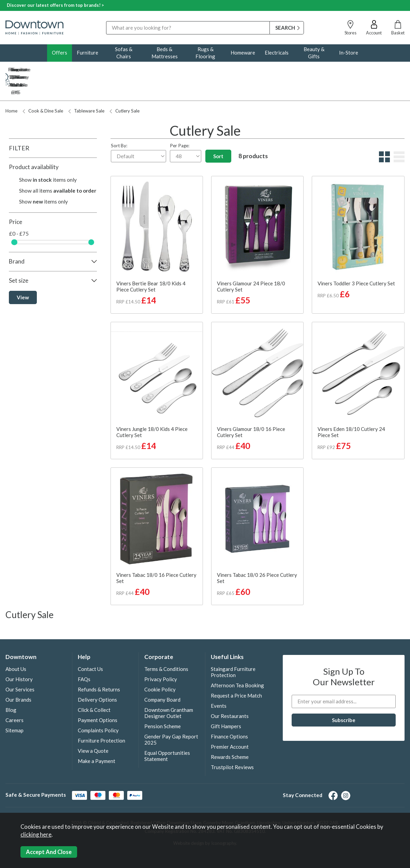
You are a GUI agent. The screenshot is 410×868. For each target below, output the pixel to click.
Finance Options (229, 714)
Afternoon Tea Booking (237, 663)
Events (219, 683)
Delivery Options (97, 677)
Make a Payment (97, 738)
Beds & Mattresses (165, 53)
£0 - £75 (19, 211)
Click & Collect (94, 687)
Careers (14, 698)
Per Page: (186, 130)
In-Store (349, 53)
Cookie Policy (160, 667)
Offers (60, 53)
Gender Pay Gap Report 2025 (171, 717)
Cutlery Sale (125, 88)
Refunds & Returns (99, 667)
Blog (11, 687)
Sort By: (138, 130)
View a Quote (93, 728)
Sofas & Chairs (124, 53)
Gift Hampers (226, 704)
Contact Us (90, 646)
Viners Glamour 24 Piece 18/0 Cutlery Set (251, 264)
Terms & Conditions (166, 646)
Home (11, 88)
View (23, 275)
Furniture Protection (101, 718)
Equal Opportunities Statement (167, 733)
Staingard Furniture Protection (233, 649)
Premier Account (230, 724)
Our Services (20, 667)
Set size (19, 258)
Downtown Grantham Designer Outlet (169, 690)
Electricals (277, 53)
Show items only (48, 157)
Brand (17, 239)
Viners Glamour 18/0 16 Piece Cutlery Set (251, 409)
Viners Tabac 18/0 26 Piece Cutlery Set (257, 555)
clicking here (36, 835)
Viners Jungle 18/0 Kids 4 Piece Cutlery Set (152, 409)
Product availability (34, 144)
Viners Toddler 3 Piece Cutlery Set (356, 261)
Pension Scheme (163, 704)
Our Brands (18, 677)
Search (106, 21)
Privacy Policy (161, 657)
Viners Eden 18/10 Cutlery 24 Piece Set (351, 409)
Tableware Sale (86, 88)
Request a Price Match (236, 673)
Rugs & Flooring (205, 53)
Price (16, 199)
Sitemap (14, 708)
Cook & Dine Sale (43, 88)
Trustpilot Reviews (232, 745)
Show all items (58, 168)
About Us (16, 646)
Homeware (243, 53)
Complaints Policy (98, 708)
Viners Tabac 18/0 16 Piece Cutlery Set (156, 555)
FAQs (84, 657)
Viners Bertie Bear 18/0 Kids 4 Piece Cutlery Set (151, 264)
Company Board (162, 677)
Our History (19, 657)
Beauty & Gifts (314, 53)
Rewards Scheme (230, 734)
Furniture (87, 53)
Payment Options (98, 698)
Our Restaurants (230, 693)
